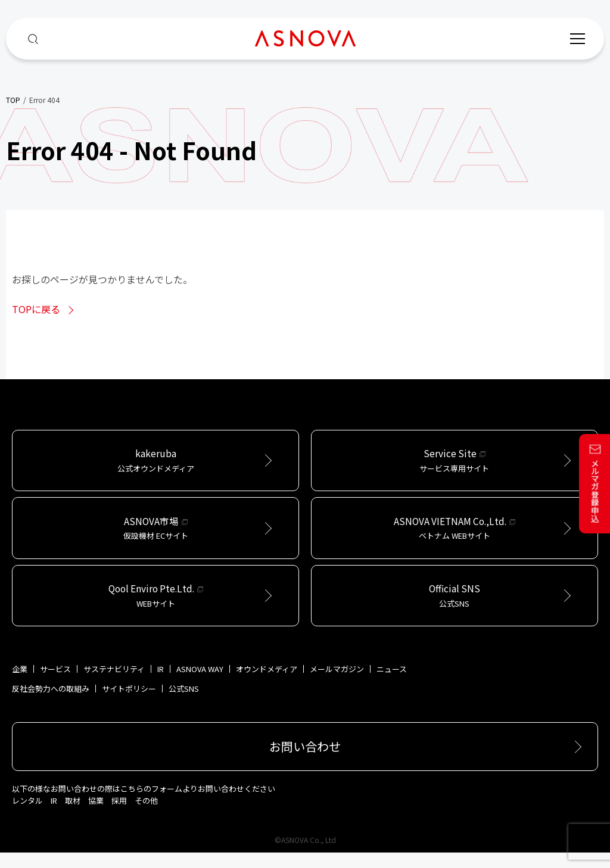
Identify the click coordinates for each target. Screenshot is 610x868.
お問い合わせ (305, 762)
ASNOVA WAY (200, 684)
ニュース (392, 684)
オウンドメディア (267, 684)
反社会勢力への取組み (51, 704)
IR (161, 684)
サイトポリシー (129, 704)
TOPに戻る (36, 309)
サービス (55, 684)
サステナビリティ (114, 684)
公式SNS (184, 704)
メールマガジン (337, 684)
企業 (20, 684)
